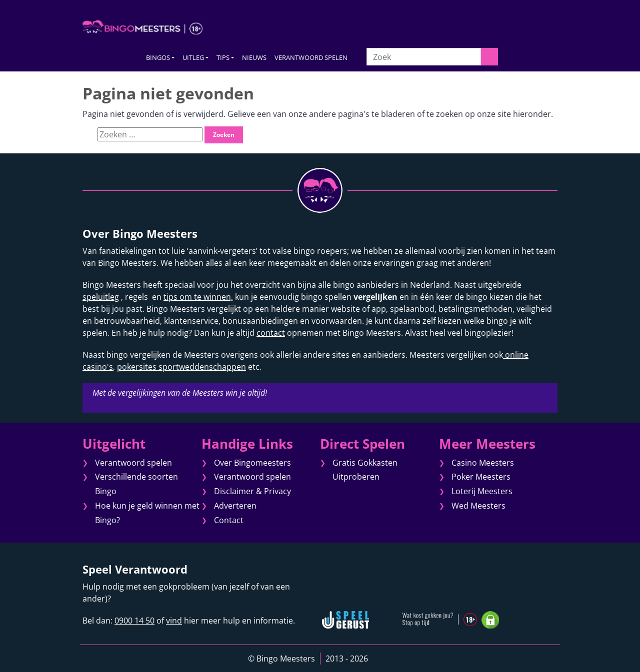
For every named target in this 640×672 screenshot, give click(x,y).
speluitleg (101, 297)
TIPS (223, 57)
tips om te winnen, (198, 297)
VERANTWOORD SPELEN (311, 57)
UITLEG (193, 57)
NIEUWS (254, 57)
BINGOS (158, 57)
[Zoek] (423, 57)
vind (174, 621)
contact (271, 333)
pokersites (137, 367)
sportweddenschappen (201, 367)
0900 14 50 (134, 621)
